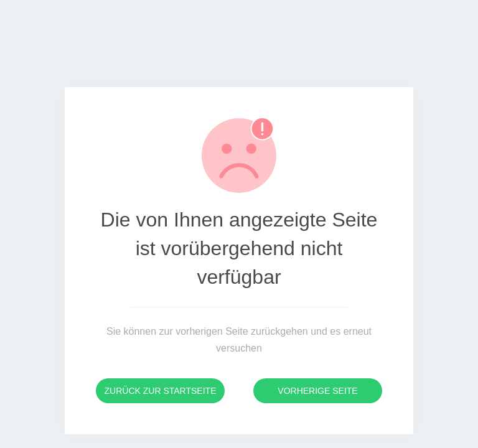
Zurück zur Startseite (161, 391)
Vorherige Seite (317, 391)
